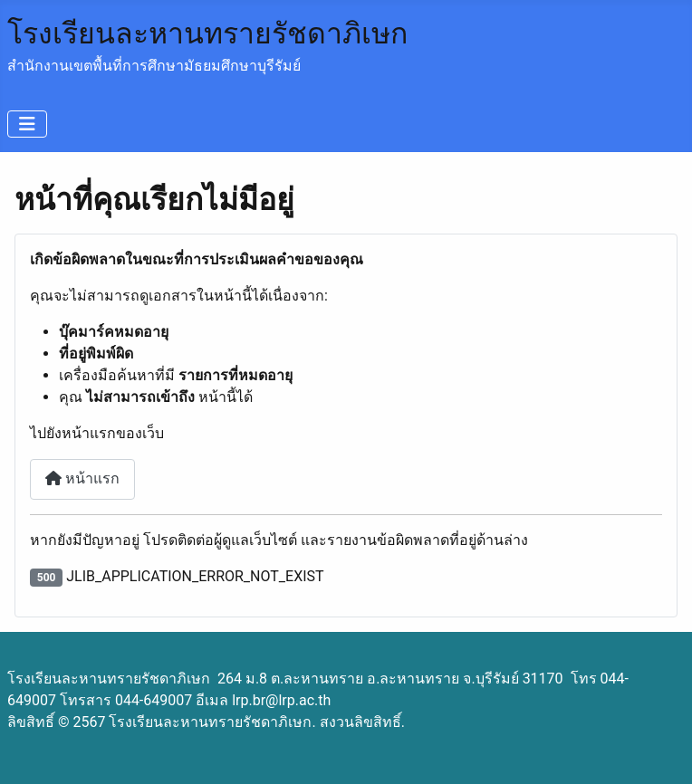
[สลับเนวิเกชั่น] (27, 124)
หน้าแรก (82, 478)
